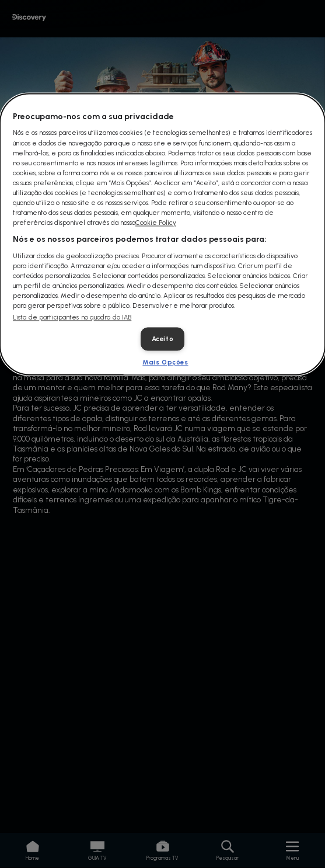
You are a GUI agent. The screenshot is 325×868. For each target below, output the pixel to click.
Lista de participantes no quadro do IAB (72, 318)
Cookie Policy (156, 223)
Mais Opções (165, 363)
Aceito (163, 339)
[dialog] (163, 234)
